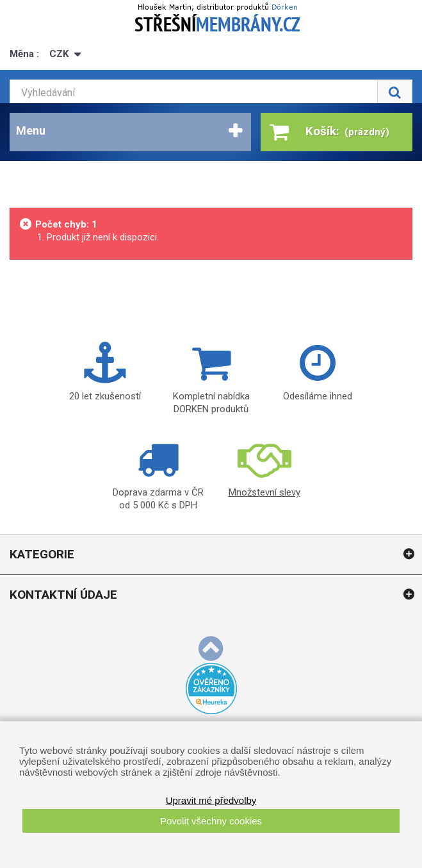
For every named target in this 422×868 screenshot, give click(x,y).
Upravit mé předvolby (211, 800)
